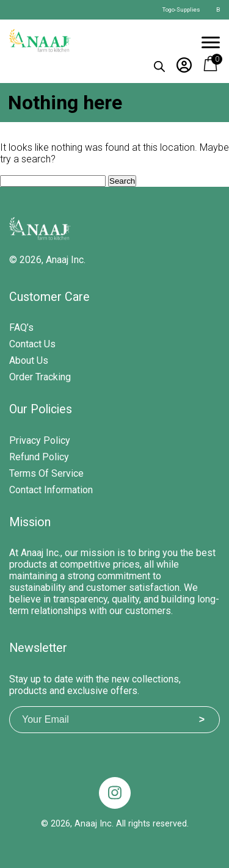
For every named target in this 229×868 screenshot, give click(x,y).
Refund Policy (39, 457)
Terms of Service (46, 473)
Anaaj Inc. (66, 260)
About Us (29, 360)
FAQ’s (21, 327)
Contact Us (32, 344)
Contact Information (51, 490)
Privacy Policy (40, 440)
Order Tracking (40, 377)
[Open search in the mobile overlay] (159, 64)
